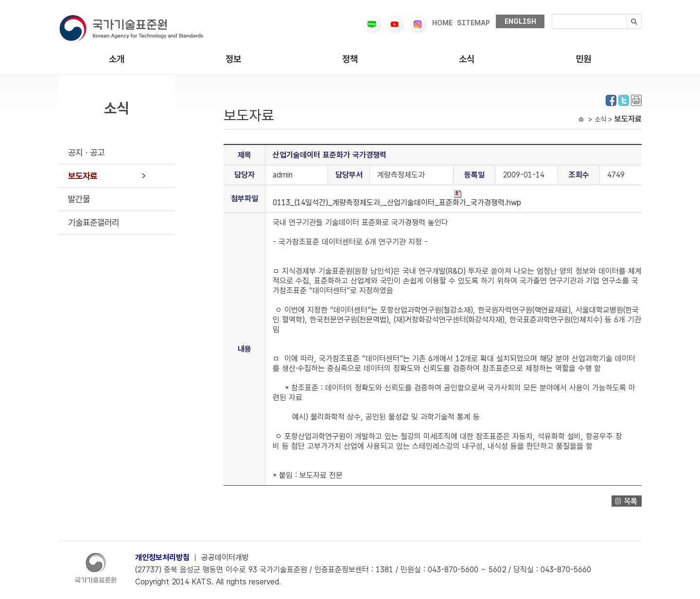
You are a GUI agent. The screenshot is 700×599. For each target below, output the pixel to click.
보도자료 (83, 176)
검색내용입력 (552, 14)
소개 (117, 59)
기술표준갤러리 (94, 222)
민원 (583, 59)
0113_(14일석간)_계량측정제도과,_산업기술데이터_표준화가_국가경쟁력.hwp (397, 199)
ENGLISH (520, 21)
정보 (233, 59)
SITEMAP (473, 23)
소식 (467, 59)
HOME (442, 23)
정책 (350, 59)
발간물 (79, 199)
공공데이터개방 (225, 557)
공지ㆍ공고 (86, 152)
